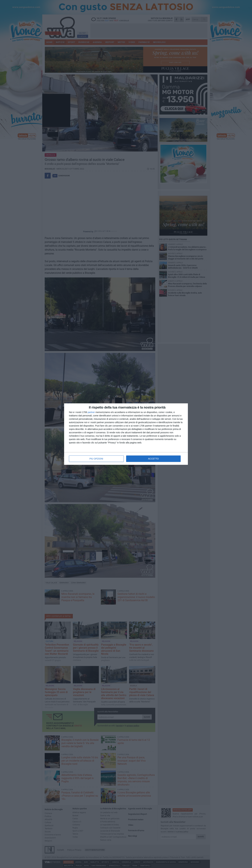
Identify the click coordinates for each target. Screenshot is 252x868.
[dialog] (126, 434)
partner (91, 412)
